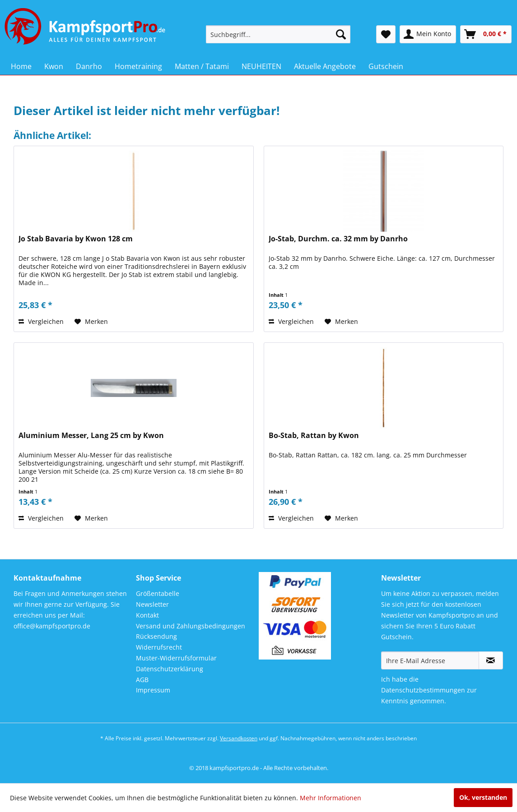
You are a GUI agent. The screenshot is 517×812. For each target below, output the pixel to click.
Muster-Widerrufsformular (176, 658)
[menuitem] (278, 34)
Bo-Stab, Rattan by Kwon (314, 436)
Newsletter (152, 604)
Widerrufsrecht (159, 647)
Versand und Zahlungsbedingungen (191, 626)
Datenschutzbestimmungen (423, 690)
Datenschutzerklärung (170, 669)
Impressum (153, 690)
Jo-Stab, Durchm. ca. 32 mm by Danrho (338, 239)
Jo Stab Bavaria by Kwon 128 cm (76, 239)
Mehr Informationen (331, 798)
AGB (142, 680)
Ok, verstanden (483, 797)
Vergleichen (41, 321)
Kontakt (147, 615)
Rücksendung (156, 636)
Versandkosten (239, 738)
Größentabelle (158, 593)
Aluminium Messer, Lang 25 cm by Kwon (91, 436)
